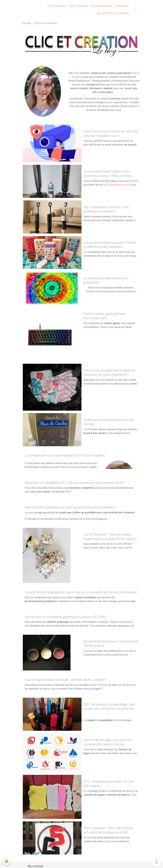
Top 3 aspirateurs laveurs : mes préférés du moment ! (106, 209)
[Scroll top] (157, 862)
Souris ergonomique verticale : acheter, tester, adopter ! (66, 680)
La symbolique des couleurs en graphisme (106, 280)
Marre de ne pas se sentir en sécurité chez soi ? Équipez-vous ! (111, 133)
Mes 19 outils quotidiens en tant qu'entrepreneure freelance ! (71, 507)
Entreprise (121, 6)
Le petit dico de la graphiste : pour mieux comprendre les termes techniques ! (81, 592)
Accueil (27, 23)
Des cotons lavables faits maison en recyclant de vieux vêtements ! (109, 372)
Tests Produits (78, 6)
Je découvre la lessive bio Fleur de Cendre (108, 422)
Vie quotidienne (101, 6)
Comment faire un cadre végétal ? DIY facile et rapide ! (65, 455)
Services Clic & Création (112, 13)
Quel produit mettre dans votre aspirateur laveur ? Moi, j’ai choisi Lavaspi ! (108, 174)
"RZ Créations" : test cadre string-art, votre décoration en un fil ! (108, 830)
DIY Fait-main (56, 6)
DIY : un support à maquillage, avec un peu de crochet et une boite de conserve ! (109, 706)
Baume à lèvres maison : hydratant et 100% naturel (111, 643)
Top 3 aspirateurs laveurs (117, 185)
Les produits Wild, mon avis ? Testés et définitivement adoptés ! (110, 245)
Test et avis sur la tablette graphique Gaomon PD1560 (65, 617)
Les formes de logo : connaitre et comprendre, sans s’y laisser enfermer (107, 742)
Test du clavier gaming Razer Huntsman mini (105, 316)
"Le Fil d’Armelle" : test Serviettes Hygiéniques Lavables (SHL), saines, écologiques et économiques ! (110, 537)
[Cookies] (7, 861)
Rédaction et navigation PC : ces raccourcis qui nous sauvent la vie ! (75, 483)
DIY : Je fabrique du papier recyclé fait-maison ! (109, 783)
